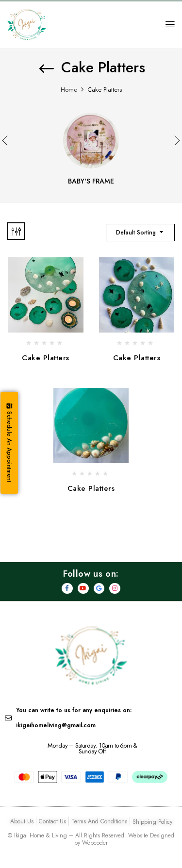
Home (69, 90)
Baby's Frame (91, 182)
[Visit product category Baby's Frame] (91, 141)
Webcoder (95, 843)
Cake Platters (46, 358)
